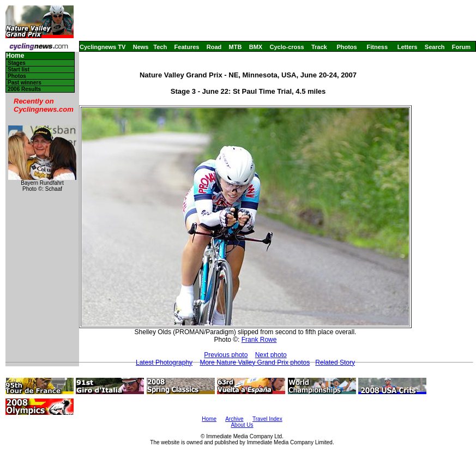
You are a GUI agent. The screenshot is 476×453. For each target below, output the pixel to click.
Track (319, 47)
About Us (242, 425)
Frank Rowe (259, 340)
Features (187, 47)
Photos (347, 47)
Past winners (25, 83)
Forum (461, 47)
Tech (160, 47)
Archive (234, 419)
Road (214, 47)
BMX (256, 47)
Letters (408, 47)
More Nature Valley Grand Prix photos (255, 363)
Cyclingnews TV (103, 47)
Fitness (377, 47)
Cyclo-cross (287, 47)
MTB (236, 47)
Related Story (335, 363)
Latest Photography (164, 363)
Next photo (271, 355)
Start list (19, 70)
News (141, 47)
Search (435, 47)
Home (15, 56)
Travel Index (267, 419)
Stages (17, 63)
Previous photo (226, 355)
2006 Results (24, 89)
